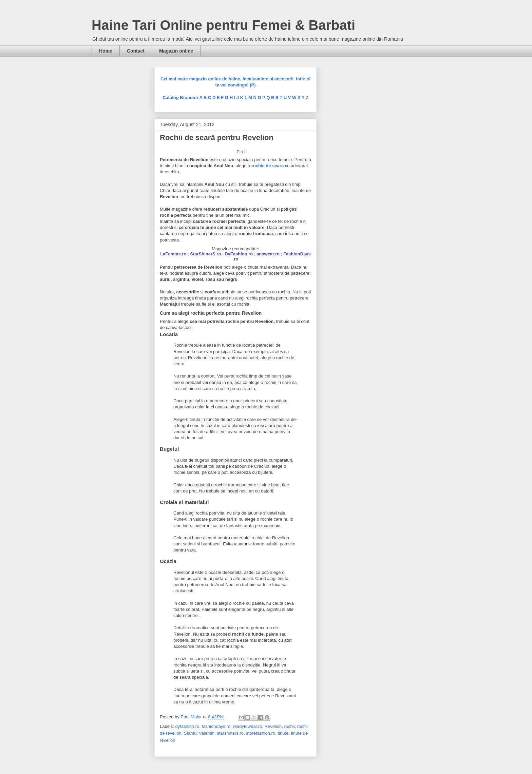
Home (106, 51)
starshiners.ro (230, 733)
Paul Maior (192, 717)
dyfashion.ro (187, 726)
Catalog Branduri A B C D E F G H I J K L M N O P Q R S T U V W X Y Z (235, 98)
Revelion (273, 726)
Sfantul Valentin (199, 733)
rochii (289, 726)
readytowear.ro (247, 726)
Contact (136, 51)
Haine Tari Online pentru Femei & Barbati (223, 25)
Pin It (242, 152)
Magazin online (176, 51)
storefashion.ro (261, 733)
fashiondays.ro (216, 726)
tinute (283, 733)
